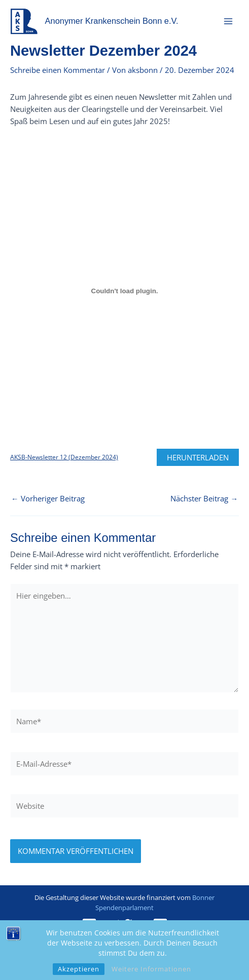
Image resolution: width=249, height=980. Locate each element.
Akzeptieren (79, 969)
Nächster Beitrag (204, 499)
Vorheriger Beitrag (48, 499)
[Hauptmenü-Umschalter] (228, 21)
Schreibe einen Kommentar (58, 70)
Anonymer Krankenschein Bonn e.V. (112, 21)
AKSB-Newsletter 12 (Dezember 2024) (64, 457)
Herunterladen (198, 457)
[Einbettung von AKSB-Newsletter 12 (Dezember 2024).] (124, 291)
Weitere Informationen (151, 969)
